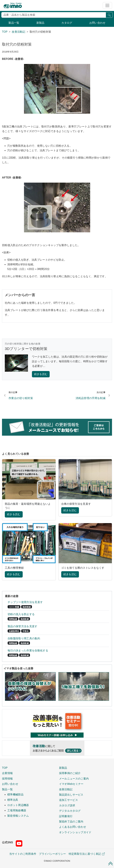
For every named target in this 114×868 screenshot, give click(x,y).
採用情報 (7, 779)
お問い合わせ (97, 23)
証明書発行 (66, 816)
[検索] (54, 15)
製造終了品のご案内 (71, 821)
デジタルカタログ (70, 811)
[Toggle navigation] (107, 5)
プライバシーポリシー (52, 854)
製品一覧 (14, 23)
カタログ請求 (67, 805)
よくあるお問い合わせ (73, 827)
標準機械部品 (15, 795)
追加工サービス (68, 800)
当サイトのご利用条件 (23, 854)
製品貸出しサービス (71, 795)
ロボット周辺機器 (18, 805)
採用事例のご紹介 (70, 773)
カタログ (67, 23)
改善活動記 (66, 789)
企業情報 (7, 773)
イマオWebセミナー (71, 784)
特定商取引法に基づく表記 (87, 854)
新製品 (40, 23)
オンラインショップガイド (75, 832)
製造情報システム (18, 816)
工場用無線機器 (17, 810)
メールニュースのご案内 (74, 779)
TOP (5, 768)
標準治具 (13, 800)
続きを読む (41, 374)
